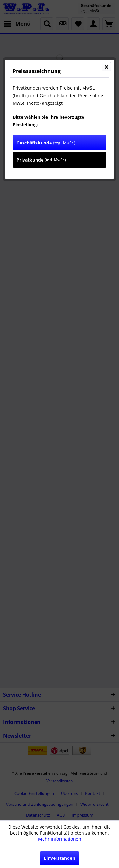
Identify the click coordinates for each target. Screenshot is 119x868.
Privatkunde (41, 160)
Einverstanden (60, 858)
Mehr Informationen (60, 839)
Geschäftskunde (46, 143)
